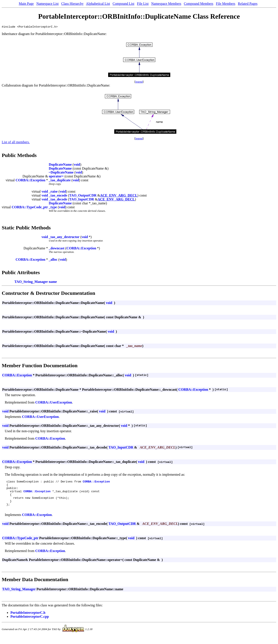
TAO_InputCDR (81, 200)
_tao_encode (58, 196)
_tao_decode (58, 200)
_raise (53, 192)
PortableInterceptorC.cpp (30, 623)
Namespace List (47, 4)
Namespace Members (166, 4)
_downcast (57, 249)
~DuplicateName (61, 173)
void (77, 165)
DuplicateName (60, 165)
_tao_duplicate (60, 181)
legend (139, 82)
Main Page (26, 4)
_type (53, 208)
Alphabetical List (98, 4)
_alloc (53, 260)
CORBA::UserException (54, 403)
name (53, 282)
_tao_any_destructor (64, 238)
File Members (226, 4)
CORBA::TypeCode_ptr (30, 208)
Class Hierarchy (72, 4)
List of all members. (16, 143)
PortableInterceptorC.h (28, 619)
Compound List (123, 4)
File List (143, 4)
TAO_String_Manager (31, 282)
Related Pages (248, 4)
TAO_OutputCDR (83, 196)
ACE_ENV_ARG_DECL (119, 196)
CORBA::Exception (31, 181)
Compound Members (199, 4)
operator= (56, 177)
